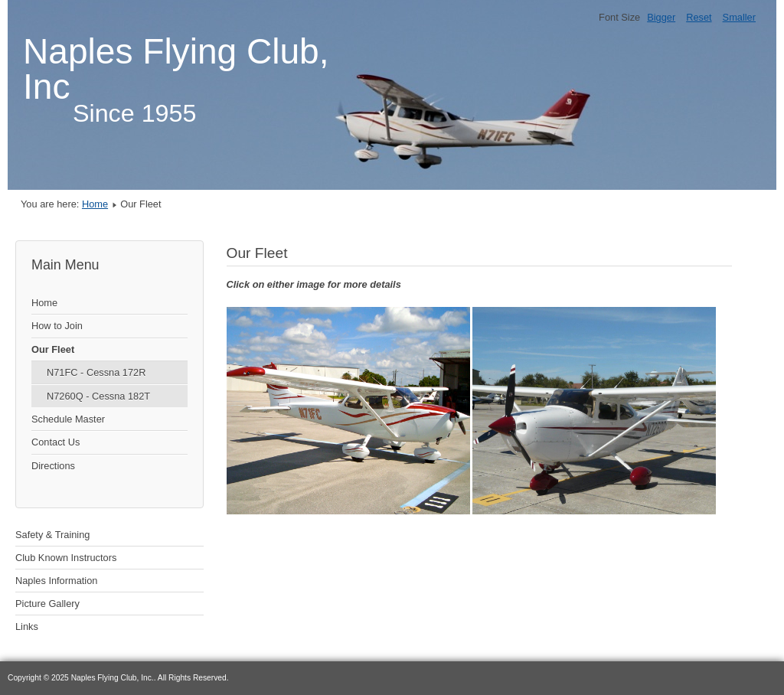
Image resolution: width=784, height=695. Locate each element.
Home (95, 204)
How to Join (57, 326)
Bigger (661, 17)
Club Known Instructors (66, 558)
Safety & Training (52, 535)
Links (27, 626)
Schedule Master (68, 419)
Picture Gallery (47, 604)
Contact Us (56, 442)
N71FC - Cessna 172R (96, 372)
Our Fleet (53, 349)
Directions (53, 466)
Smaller (739, 17)
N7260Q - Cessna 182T (98, 396)
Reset (699, 17)
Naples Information (56, 581)
